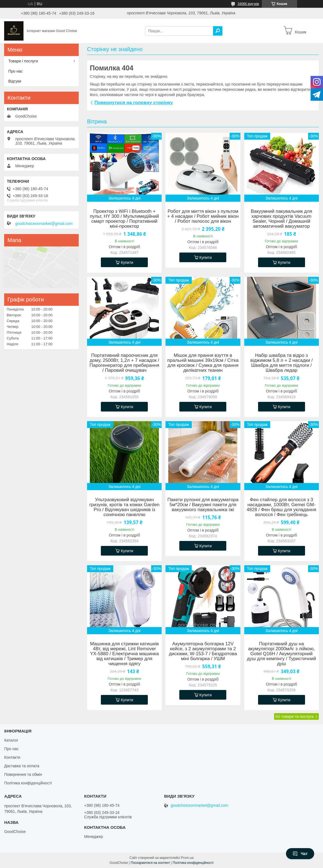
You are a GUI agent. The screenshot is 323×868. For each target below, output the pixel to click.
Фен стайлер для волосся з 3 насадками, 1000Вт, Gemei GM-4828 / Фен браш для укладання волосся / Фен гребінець (282, 507)
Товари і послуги (23, 61)
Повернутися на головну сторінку (134, 103)
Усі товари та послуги (294, 716)
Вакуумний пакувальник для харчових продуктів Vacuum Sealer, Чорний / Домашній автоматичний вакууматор (282, 219)
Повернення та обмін (23, 774)
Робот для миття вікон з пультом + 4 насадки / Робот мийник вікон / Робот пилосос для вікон (203, 216)
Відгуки (15, 81)
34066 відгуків (248, 4)
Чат (300, 854)
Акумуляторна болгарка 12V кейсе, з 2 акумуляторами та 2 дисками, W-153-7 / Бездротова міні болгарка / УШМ (203, 651)
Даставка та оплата (22, 766)
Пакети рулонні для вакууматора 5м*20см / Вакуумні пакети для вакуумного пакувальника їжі (203, 505)
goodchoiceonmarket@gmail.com (44, 224)
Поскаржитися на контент (150, 863)
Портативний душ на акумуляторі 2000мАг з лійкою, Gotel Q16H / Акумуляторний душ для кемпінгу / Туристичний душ (282, 654)
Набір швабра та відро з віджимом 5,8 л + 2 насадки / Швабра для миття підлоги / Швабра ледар (282, 363)
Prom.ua (187, 858)
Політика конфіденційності (28, 783)
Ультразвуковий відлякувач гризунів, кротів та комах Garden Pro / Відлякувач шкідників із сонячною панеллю (124, 507)
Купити (127, 262)
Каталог (11, 740)
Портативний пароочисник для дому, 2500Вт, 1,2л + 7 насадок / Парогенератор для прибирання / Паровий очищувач (124, 363)
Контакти (12, 757)
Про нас (15, 71)
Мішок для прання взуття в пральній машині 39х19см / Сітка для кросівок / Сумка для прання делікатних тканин (203, 363)
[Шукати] (218, 31)
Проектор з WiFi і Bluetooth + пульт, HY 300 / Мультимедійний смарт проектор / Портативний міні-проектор (124, 219)
